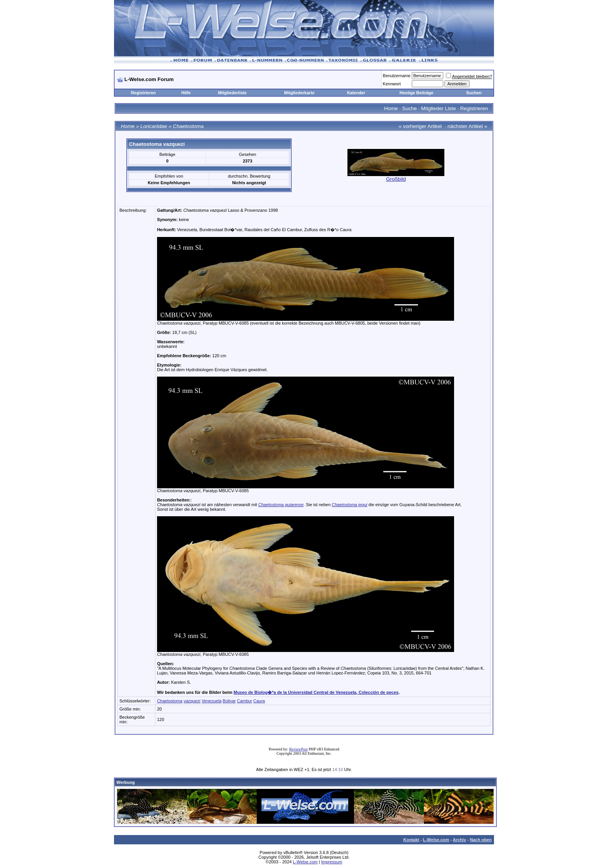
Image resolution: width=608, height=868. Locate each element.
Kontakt (411, 840)
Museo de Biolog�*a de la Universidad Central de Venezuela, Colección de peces (316, 692)
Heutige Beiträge (416, 93)
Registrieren (143, 93)
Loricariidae (154, 126)
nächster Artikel (465, 126)
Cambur (244, 701)
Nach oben (481, 840)
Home (391, 108)
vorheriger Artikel (422, 126)
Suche (409, 108)
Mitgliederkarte (299, 93)
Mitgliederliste (232, 93)
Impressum (332, 862)
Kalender (356, 93)
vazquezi (192, 701)
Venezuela (212, 701)
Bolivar (229, 701)
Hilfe (186, 93)
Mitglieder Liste (439, 108)
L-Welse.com (436, 840)
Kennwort (392, 84)
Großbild (396, 179)
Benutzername (397, 76)
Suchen (474, 93)
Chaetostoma (188, 126)
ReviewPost (299, 749)
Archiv (459, 840)
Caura (259, 701)
